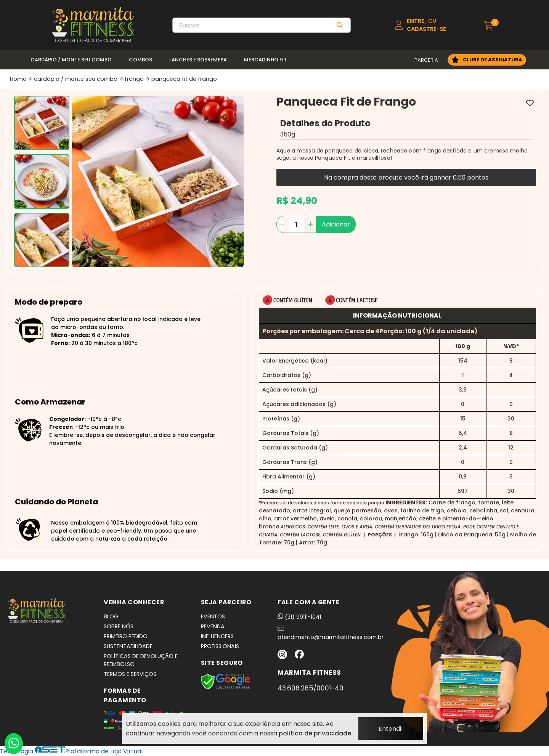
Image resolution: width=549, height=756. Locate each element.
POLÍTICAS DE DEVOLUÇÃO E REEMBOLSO (141, 660)
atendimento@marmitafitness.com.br (331, 633)
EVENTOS (213, 616)
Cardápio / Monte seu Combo (71, 60)
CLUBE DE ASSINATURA (493, 60)
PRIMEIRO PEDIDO (126, 636)
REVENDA (213, 626)
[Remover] (282, 224)
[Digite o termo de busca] (251, 25)
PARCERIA (426, 60)
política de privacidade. (316, 733)
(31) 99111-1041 (299, 617)
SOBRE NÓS (119, 626)
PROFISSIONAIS (220, 646)
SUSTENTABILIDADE (128, 646)
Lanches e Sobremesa (198, 60)
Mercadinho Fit (265, 60)
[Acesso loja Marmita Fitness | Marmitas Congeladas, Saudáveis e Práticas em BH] (431, 25)
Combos (140, 60)
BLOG (111, 616)
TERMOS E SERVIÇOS (130, 674)
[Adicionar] (311, 224)
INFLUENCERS (217, 636)
